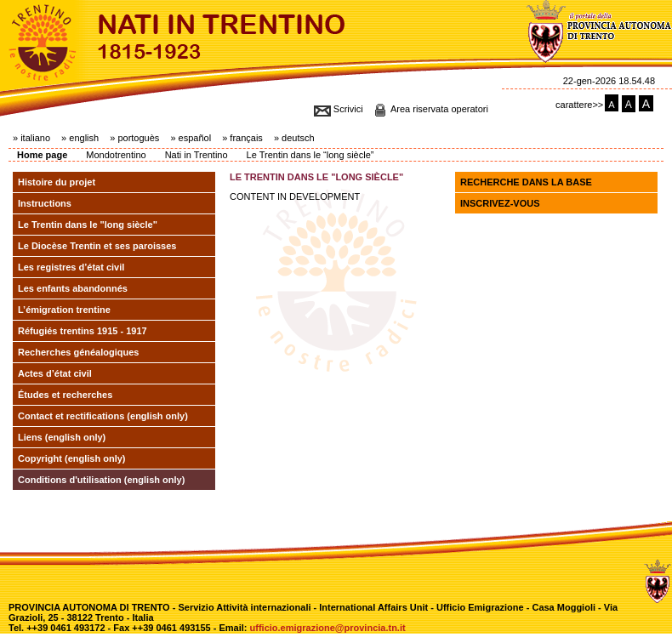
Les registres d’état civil (71, 267)
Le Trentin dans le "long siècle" (88, 225)
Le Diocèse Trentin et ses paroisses (97, 246)
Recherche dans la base (526, 182)
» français (242, 138)
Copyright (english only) (72, 458)
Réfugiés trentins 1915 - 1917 (83, 331)
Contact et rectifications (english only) (103, 416)
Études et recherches (65, 395)
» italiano (31, 138)
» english (80, 138)
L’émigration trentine (64, 310)
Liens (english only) (62, 437)
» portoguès (134, 138)
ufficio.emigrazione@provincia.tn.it (328, 628)
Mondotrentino (116, 155)
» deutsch (294, 138)
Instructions (45, 203)
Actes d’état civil (55, 373)
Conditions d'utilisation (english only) (101, 480)
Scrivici (348, 109)
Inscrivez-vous (500, 203)
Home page (42, 155)
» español (191, 138)
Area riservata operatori (439, 109)
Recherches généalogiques (78, 352)
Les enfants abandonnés (73, 288)
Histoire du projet (57, 182)
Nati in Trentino (196, 155)
